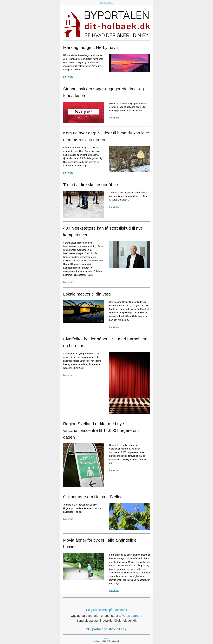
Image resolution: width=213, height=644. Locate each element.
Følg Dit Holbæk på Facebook (106, 610)
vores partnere (132, 616)
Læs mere (68, 77)
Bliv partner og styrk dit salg (106, 629)
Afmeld (106, 638)
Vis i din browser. (106, 3)
